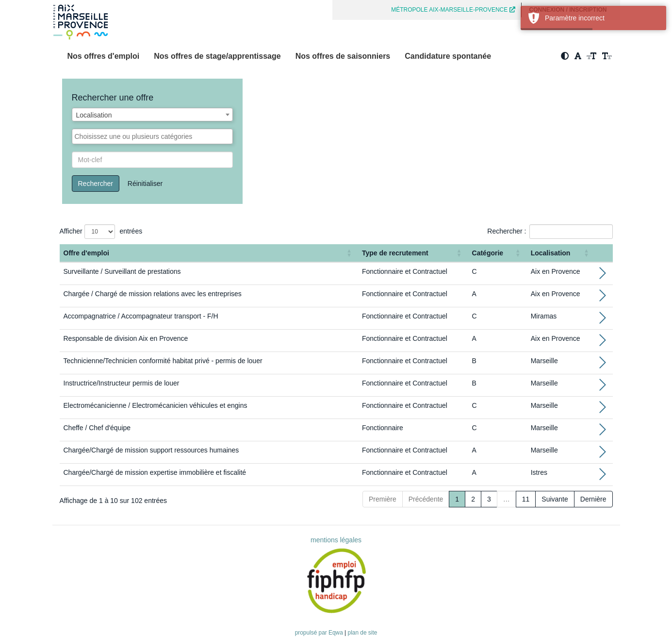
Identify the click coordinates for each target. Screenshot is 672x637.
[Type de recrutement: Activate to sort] (413, 253)
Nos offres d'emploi (104, 56)
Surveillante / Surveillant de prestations (122, 271)
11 (526, 499)
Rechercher (96, 184)
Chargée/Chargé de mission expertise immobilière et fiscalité (155, 472)
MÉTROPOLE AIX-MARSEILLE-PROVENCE (453, 10)
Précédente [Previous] (426, 499)
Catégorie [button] (488, 253)
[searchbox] (153, 136)
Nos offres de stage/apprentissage (217, 56)
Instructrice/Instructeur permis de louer (122, 383)
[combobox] (153, 115)
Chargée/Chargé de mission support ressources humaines (151, 450)
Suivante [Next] (555, 499)
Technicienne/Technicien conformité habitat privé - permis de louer (163, 361)
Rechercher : (507, 231)
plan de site (363, 633)
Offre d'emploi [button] (86, 253)
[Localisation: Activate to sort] (561, 253)
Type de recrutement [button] (395, 253)
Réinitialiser (145, 184)
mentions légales (336, 540)
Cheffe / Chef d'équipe (97, 428)
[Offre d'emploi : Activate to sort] (209, 253)
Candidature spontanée (448, 56)
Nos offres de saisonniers (343, 56)
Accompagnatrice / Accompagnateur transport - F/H (141, 316)
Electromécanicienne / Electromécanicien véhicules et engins (156, 405)
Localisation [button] (551, 253)
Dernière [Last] (593, 499)
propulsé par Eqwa (320, 633)
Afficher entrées (101, 232)
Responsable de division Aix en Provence (126, 338)
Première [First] (383, 499)
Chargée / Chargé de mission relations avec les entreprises (153, 294)
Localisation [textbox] (94, 115)
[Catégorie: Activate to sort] (498, 253)
